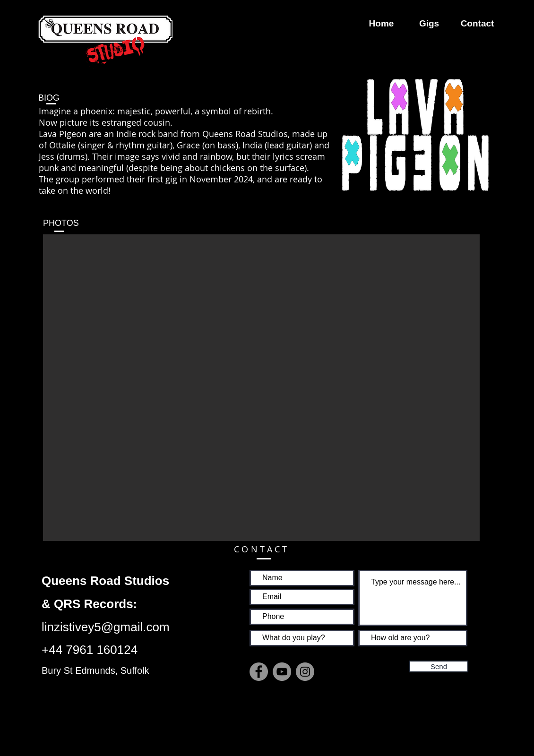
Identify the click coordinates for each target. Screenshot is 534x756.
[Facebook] (259, 672)
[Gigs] (429, 24)
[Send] (439, 666)
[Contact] (477, 24)
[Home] (381, 24)
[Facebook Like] (309, 701)
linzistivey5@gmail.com (106, 627)
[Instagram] (305, 672)
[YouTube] (282, 672)
